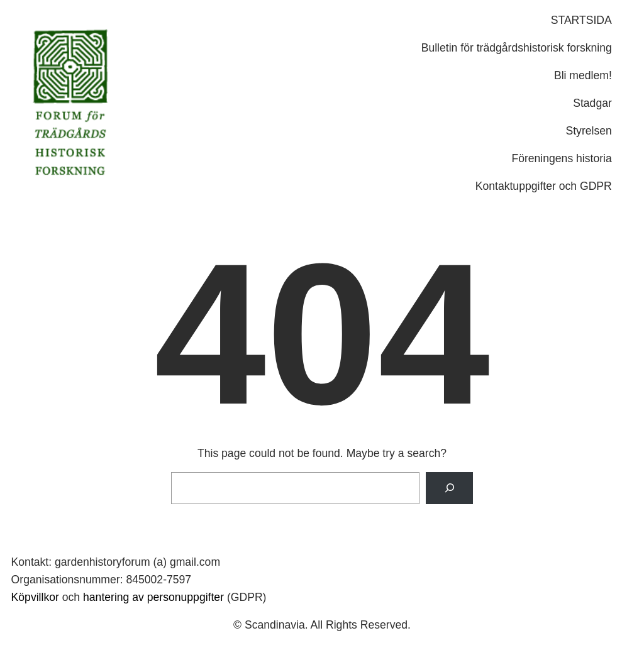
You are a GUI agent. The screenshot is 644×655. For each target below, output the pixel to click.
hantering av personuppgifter (153, 597)
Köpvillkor (35, 597)
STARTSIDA (581, 20)
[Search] (449, 488)
